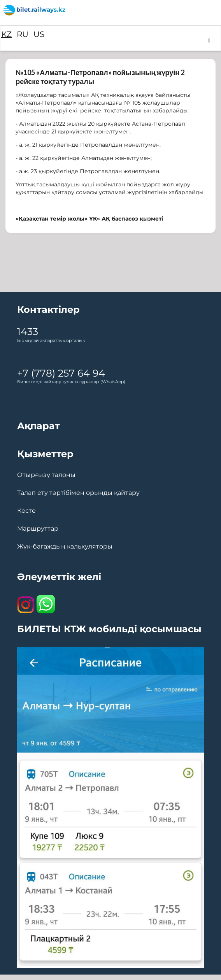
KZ (6, 34)
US (39, 34)
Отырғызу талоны (46, 475)
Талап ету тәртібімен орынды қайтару (78, 493)
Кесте (26, 511)
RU (23, 34)
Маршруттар (38, 529)
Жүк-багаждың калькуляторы (65, 547)
